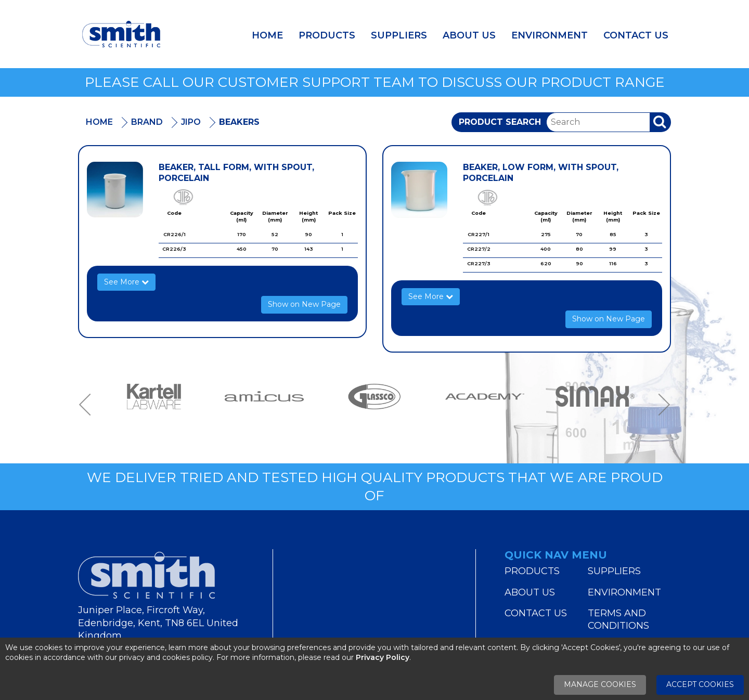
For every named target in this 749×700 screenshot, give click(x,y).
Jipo (191, 122)
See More (126, 282)
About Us (469, 35)
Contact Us (636, 35)
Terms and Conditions (618, 619)
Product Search (500, 122)
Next (661, 404)
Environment (550, 35)
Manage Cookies (600, 684)
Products (327, 35)
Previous (88, 404)
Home (267, 35)
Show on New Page (304, 304)
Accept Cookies (700, 684)
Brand (147, 122)
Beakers (239, 122)
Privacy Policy (383, 657)
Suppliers (399, 35)
